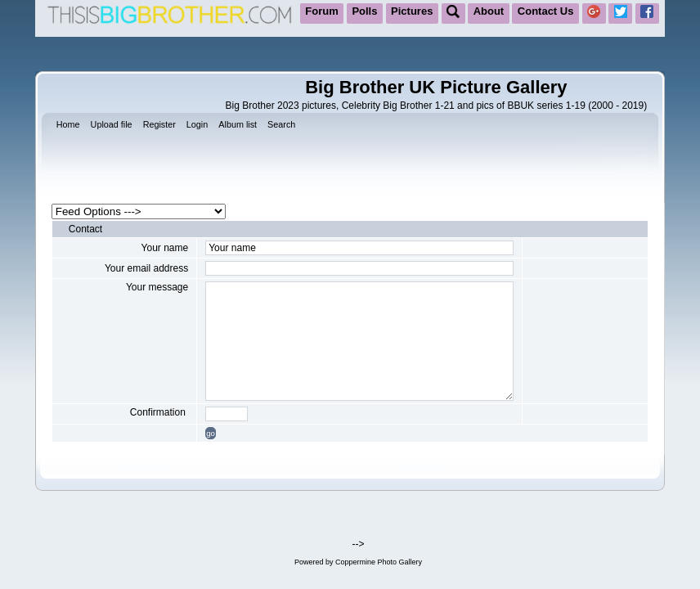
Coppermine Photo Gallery (379, 562)
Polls (364, 11)
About (489, 11)
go (211, 433)
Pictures (412, 11)
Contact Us (546, 11)
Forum (321, 11)
